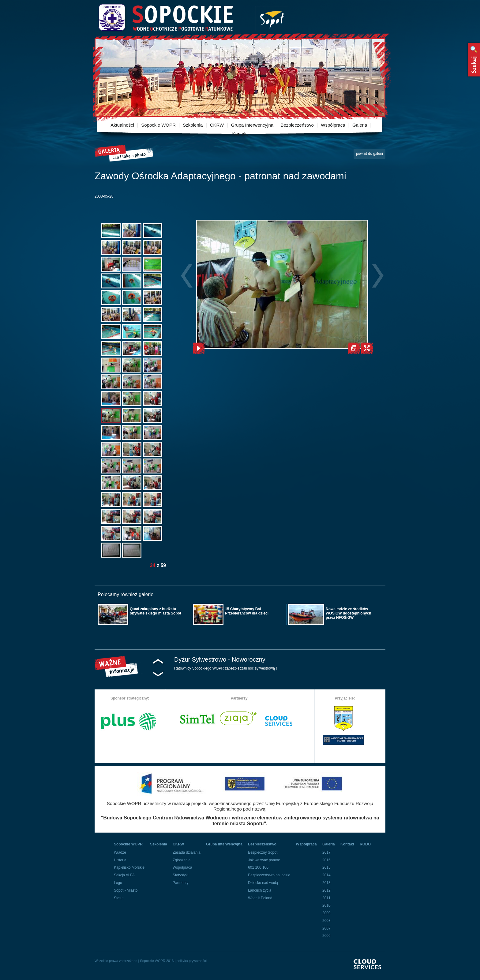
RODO (365, 844)
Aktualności (122, 125)
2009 (326, 913)
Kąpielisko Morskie (129, 867)
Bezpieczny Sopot (263, 852)
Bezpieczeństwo (297, 125)
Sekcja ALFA (124, 875)
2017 (326, 852)
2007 (326, 928)
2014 (326, 875)
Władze (120, 852)
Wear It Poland (260, 898)
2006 (326, 936)
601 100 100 (258, 867)
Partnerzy (180, 883)
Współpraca (333, 125)
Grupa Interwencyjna (252, 125)
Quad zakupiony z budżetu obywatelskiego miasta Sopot (156, 611)
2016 (326, 860)
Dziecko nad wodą (263, 883)
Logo (118, 883)
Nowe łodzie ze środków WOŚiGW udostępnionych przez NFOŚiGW (349, 613)
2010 (326, 905)
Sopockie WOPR (158, 125)
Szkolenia (193, 125)
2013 (326, 883)
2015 (326, 867)
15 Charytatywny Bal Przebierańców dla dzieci (247, 611)
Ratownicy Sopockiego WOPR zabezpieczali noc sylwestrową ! (225, 668)
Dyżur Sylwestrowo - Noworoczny (220, 659)
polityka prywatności (191, 961)
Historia (120, 860)
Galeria (360, 125)
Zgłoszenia (182, 860)
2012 (326, 890)
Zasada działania (187, 852)
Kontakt (240, 134)
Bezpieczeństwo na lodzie (269, 875)
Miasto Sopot (272, 19)
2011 (326, 898)
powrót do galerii (369, 154)
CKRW (217, 125)
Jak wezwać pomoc (264, 860)
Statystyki (180, 875)
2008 (326, 921)
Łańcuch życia (260, 890)
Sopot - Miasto (126, 890)
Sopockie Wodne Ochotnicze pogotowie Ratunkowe (165, 18)
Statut (119, 898)
